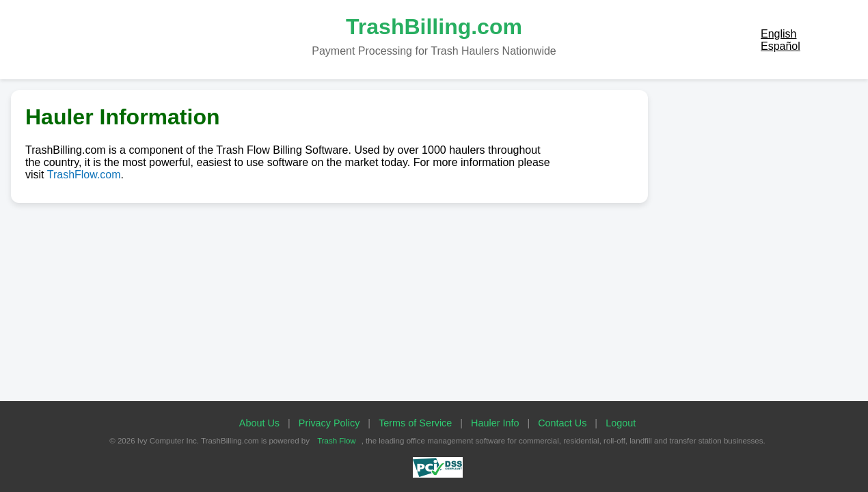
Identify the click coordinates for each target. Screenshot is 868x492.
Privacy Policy (329, 423)
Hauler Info (495, 423)
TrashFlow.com (84, 175)
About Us (259, 423)
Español (781, 46)
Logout (621, 423)
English (778, 34)
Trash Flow (337, 441)
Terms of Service (415, 423)
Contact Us (562, 423)
